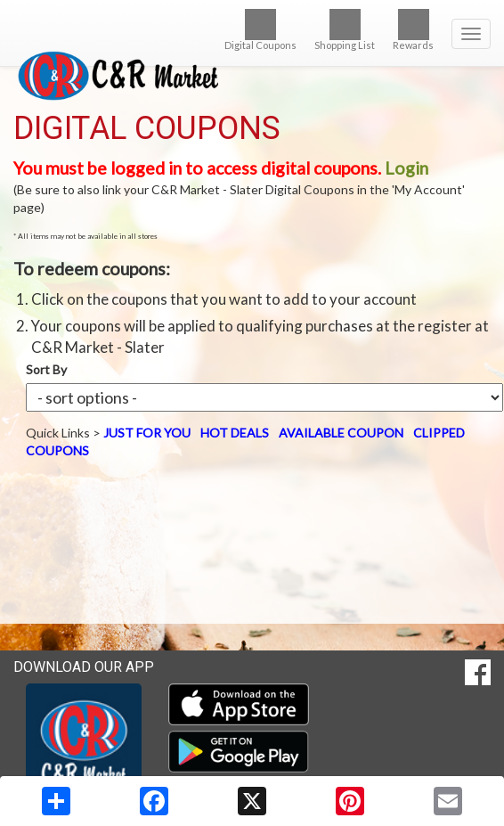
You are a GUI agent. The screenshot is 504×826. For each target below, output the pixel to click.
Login (406, 168)
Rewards (413, 30)
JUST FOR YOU (147, 433)
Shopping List (345, 30)
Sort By (46, 369)
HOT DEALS (235, 433)
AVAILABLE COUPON (341, 433)
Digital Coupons (260, 30)
